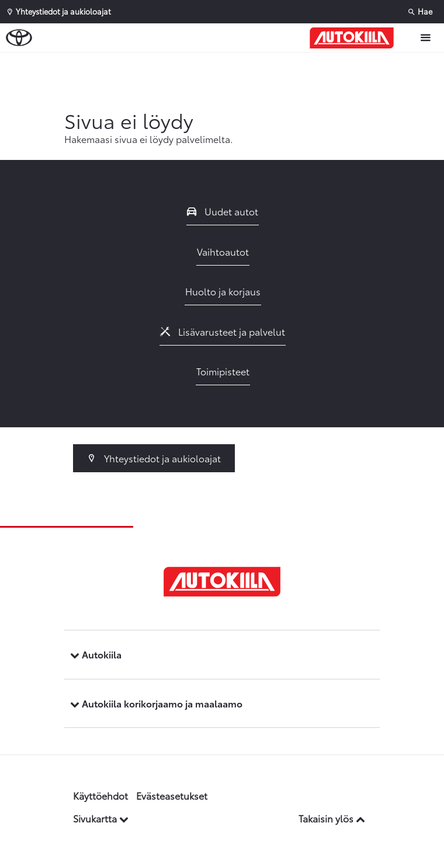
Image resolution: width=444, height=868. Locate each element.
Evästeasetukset (172, 795)
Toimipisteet (223, 371)
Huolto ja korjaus (223, 291)
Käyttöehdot (100, 795)
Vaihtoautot (223, 251)
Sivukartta (101, 818)
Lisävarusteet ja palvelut (223, 331)
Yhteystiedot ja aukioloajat (154, 458)
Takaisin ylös (332, 818)
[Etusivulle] (355, 38)
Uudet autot (223, 211)
